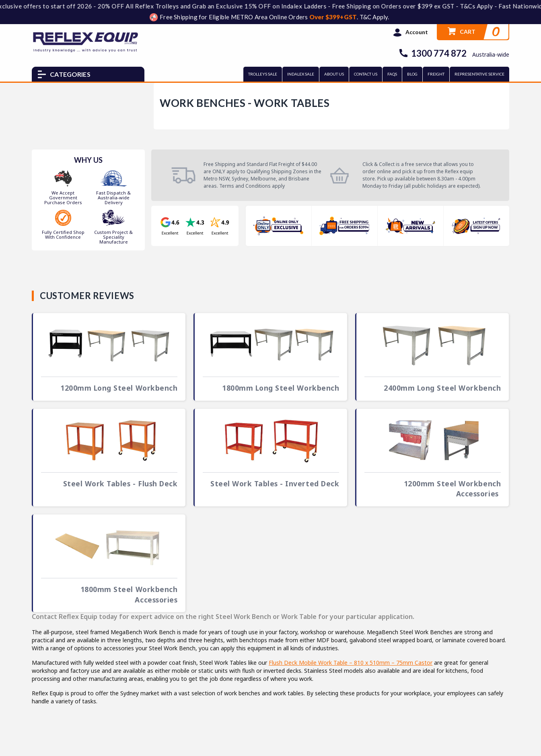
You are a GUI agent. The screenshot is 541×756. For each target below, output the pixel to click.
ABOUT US (334, 74)
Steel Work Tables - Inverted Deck (275, 484)
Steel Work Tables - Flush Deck (120, 484)
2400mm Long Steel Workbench (442, 388)
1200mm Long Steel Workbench (119, 388)
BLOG (412, 74)
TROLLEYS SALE (263, 74)
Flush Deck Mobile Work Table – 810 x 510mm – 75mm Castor (351, 663)
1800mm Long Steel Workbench (281, 388)
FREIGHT (436, 74)
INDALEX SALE (301, 74)
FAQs (392, 74)
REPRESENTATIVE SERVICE (479, 74)
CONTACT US (366, 74)
